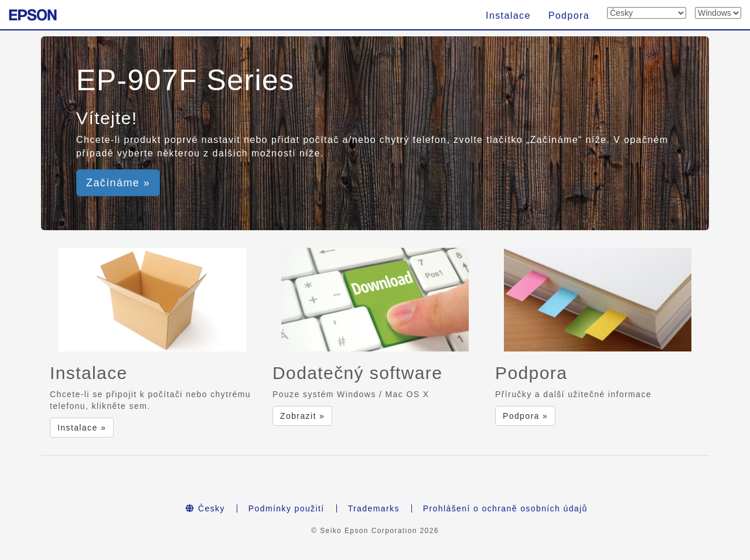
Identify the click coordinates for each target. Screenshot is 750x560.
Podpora (569, 16)
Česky (205, 508)
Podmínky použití (287, 508)
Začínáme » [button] (118, 183)
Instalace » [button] (82, 428)
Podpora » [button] (525, 416)
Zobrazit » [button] (302, 416)
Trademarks (374, 508)
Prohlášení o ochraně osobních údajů (505, 508)
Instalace (508, 16)
